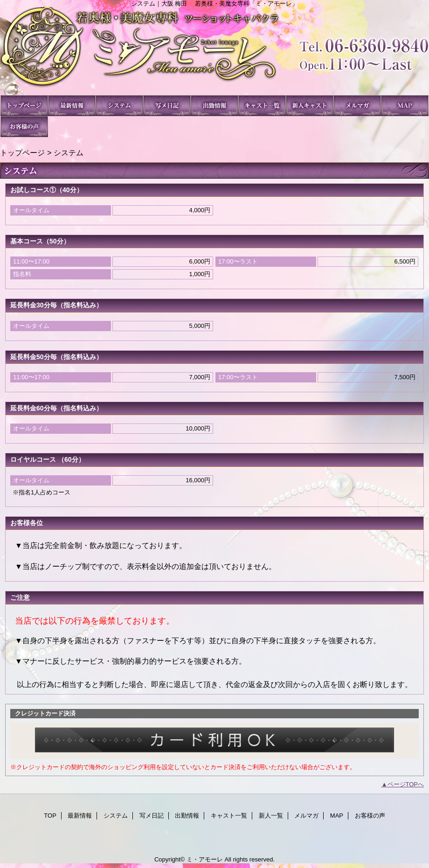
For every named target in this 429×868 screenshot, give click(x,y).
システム (119, 106)
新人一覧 (310, 106)
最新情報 (72, 106)
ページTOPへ (406, 784)
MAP (405, 106)
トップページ (22, 153)
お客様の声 (24, 127)
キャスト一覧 (262, 106)
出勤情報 (214, 106)
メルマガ (357, 106)
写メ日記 (167, 106)
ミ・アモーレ (214, 51)
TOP (24, 106)
